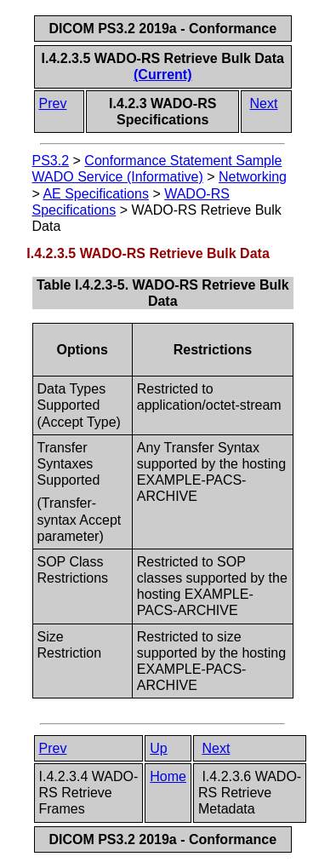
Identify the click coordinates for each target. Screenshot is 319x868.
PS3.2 (51, 161)
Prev (53, 103)
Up (158, 748)
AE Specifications (96, 194)
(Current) (162, 75)
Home (168, 776)
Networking (253, 177)
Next (264, 103)
